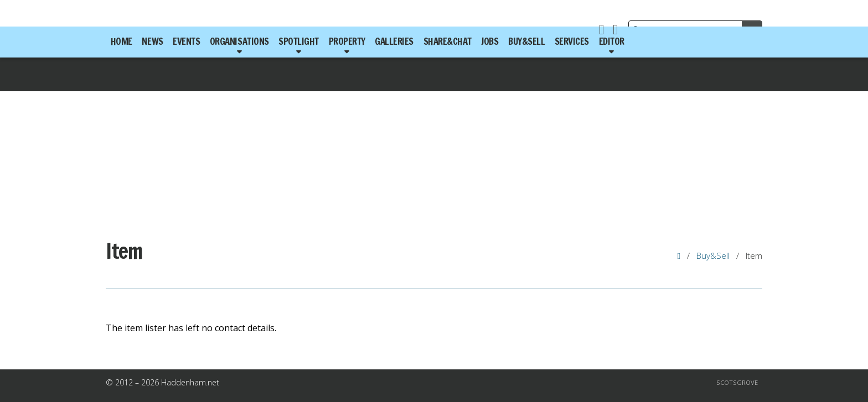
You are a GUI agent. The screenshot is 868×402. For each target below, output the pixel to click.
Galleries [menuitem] (394, 41)
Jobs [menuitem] (490, 41)
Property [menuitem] (347, 41)
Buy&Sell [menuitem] (526, 41)
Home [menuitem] (122, 41)
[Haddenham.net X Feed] (615, 31)
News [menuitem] (152, 41)
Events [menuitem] (186, 41)
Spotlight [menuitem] (299, 41)
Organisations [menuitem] (239, 41)
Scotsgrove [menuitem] (737, 382)
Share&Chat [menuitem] (448, 41)
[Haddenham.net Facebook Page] (601, 31)
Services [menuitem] (572, 41)
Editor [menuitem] (612, 41)
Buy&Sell (713, 255)
